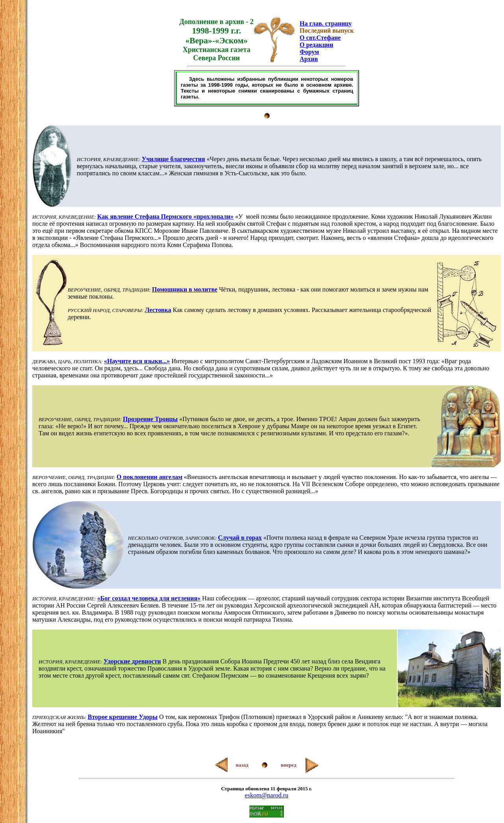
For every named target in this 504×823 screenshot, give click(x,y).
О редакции (316, 45)
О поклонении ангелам (149, 477)
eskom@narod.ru (267, 795)
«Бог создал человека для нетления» (149, 598)
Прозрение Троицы (150, 419)
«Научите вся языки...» (137, 361)
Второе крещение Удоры (123, 717)
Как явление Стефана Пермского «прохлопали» (165, 216)
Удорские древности (132, 661)
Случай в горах (240, 538)
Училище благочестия (173, 159)
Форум (309, 52)
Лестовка (158, 310)
